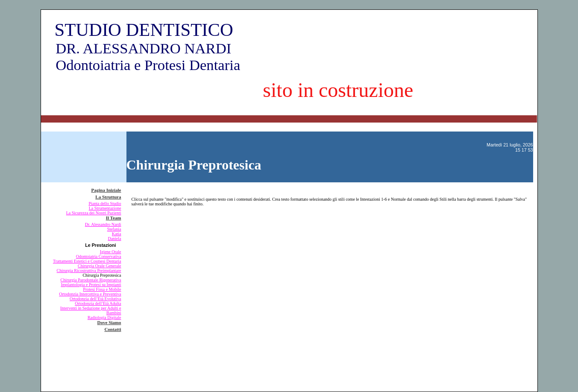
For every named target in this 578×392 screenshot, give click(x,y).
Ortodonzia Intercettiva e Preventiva (90, 294)
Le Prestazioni (100, 245)
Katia (117, 234)
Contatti (113, 329)
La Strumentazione (105, 208)
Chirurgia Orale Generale (99, 266)
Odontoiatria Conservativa (99, 256)
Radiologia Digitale (104, 317)
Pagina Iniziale (106, 190)
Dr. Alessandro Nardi (103, 224)
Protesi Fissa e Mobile (102, 289)
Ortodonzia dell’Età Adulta (98, 303)
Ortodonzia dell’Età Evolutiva (95, 299)
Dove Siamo (109, 322)
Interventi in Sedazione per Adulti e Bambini (91, 310)
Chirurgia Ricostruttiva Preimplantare (89, 271)
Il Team (114, 218)
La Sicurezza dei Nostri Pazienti (94, 213)
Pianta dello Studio (105, 203)
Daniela (114, 238)
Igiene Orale (111, 252)
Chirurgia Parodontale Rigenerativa (91, 280)
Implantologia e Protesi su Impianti (91, 285)
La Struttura (108, 197)
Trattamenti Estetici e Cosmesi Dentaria (87, 261)
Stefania (114, 229)
